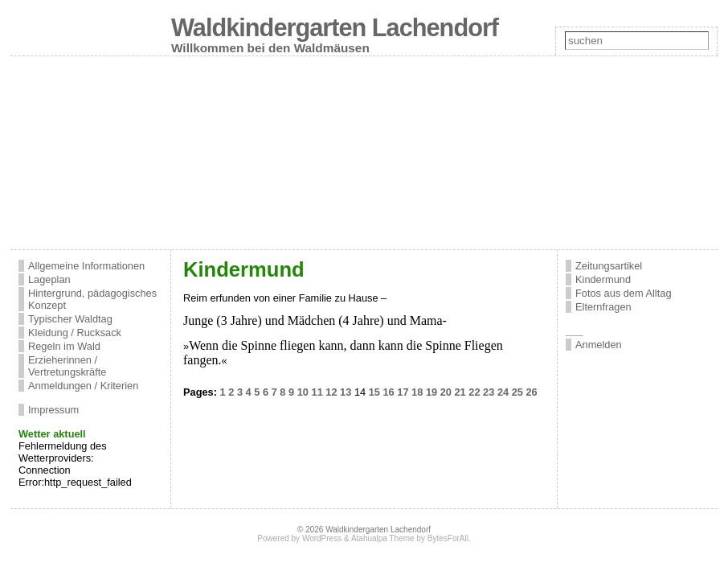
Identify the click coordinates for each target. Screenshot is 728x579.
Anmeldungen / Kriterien (83, 386)
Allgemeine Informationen (86, 266)
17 (403, 392)
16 (389, 392)
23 (489, 392)
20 (446, 392)
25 (517, 392)
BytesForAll (448, 538)
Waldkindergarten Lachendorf (335, 28)
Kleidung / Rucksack (75, 333)
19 (431, 392)
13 (346, 392)
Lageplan (49, 279)
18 (417, 392)
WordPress (322, 538)
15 (374, 392)
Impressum (53, 410)
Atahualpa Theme (383, 538)
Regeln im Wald (64, 346)
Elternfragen (603, 307)
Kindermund (603, 279)
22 (474, 392)
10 (303, 392)
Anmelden (599, 345)
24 (503, 392)
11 (317, 392)
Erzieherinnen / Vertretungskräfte (67, 366)
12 (331, 392)
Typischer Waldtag (70, 319)
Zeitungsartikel (609, 266)
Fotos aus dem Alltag (624, 293)
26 (531, 392)
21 (460, 392)
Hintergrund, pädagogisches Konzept (92, 299)
